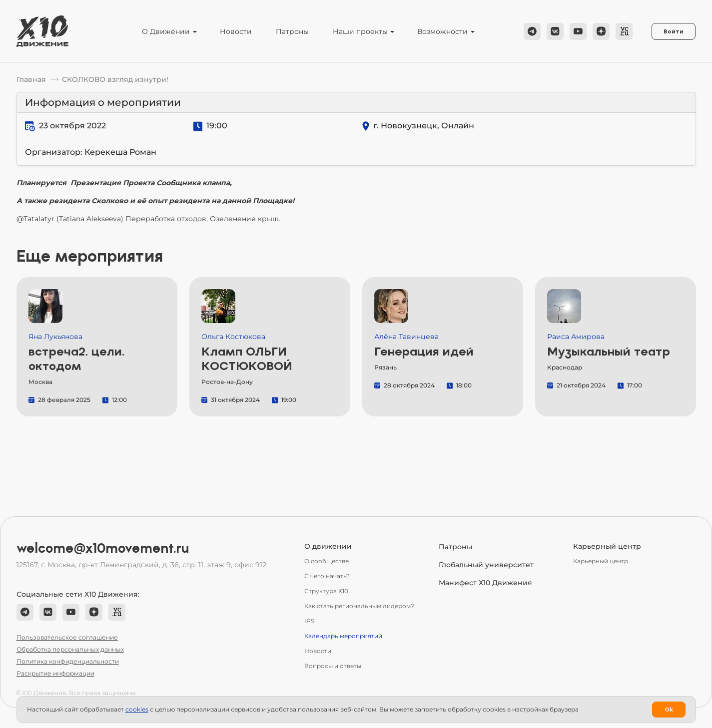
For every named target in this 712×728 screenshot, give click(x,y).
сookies (137, 709)
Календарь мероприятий (343, 636)
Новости (236, 31)
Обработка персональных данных (70, 649)
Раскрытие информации (55, 673)
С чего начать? (327, 576)
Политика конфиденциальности (68, 661)
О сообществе (327, 561)
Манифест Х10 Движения (485, 583)
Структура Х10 (326, 591)
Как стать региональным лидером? (359, 606)
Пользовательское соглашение (67, 637)
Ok (669, 710)
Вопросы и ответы (333, 666)
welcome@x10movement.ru (103, 548)
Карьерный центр (601, 561)
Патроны (292, 31)
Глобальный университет (486, 565)
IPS (309, 621)
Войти (674, 31)
